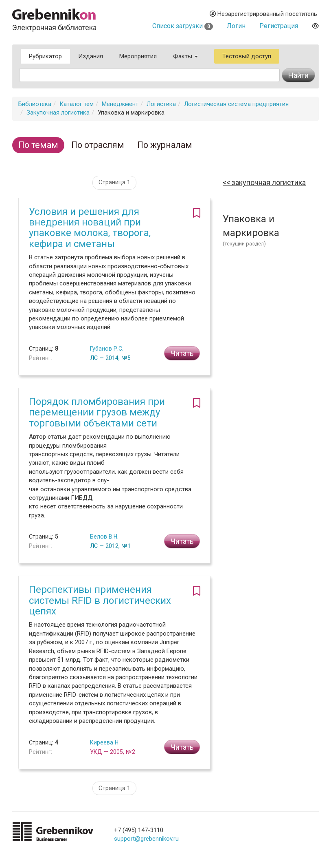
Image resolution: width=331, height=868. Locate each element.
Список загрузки (183, 26)
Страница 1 (114, 182)
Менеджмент (120, 104)
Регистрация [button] (279, 26)
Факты (185, 56)
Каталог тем (77, 104)
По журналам (165, 145)
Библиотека (35, 104)
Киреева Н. (105, 742)
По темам (38, 145)
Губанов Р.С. (107, 349)
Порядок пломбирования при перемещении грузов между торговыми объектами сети (97, 412)
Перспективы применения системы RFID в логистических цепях (100, 600)
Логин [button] (236, 26)
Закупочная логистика (58, 113)
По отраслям (98, 145)
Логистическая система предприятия (236, 104)
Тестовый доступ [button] (247, 56)
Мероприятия (138, 56)
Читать (182, 353)
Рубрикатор (45, 56)
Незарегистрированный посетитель (263, 14)
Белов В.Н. (104, 537)
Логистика (161, 104)
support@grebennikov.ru (146, 839)
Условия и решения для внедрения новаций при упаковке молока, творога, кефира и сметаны (90, 228)
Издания (91, 56)
